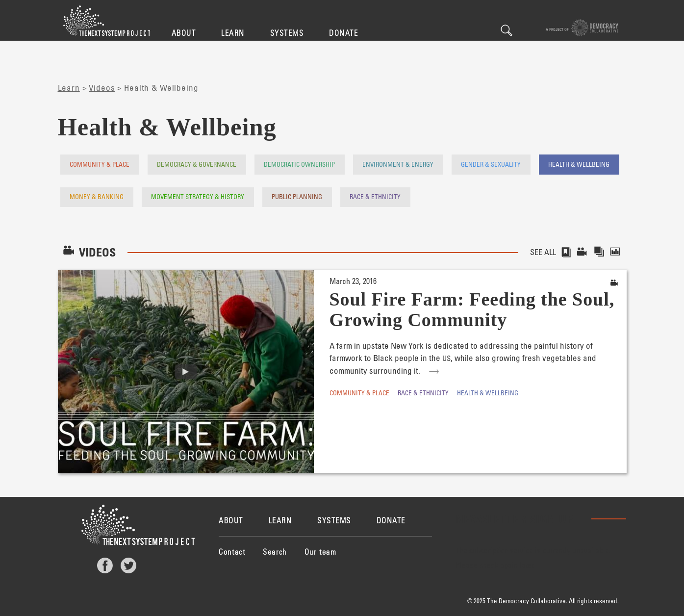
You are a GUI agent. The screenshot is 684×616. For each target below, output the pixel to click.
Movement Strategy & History (198, 196)
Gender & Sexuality (491, 164)
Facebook (105, 565)
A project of (582, 28)
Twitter (128, 565)
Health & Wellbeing (579, 164)
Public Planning (297, 196)
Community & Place (100, 164)
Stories (566, 252)
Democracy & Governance (197, 164)
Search (507, 30)
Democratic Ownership (299, 164)
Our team (321, 552)
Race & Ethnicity (375, 196)
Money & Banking (97, 196)
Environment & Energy (398, 164)
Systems (287, 33)
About (184, 33)
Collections (600, 252)
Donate (343, 33)
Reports (618, 252)
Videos (102, 88)
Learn (233, 33)
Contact (232, 552)
